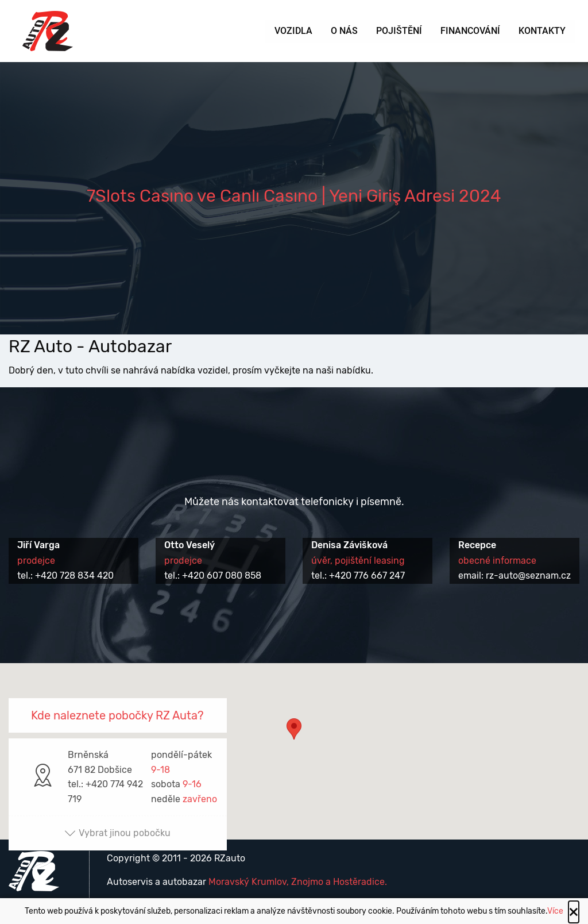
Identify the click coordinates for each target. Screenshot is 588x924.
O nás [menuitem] (344, 31)
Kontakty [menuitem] (542, 31)
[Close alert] (574, 912)
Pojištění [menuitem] (399, 31)
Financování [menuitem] (470, 31)
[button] (294, 740)
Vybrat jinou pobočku (117, 833)
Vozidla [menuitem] (293, 31)
